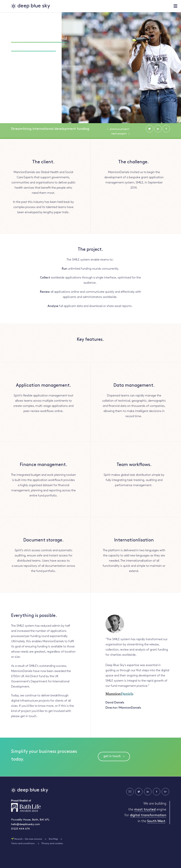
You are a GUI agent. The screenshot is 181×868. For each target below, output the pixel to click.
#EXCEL (16, 58)
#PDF (30, 58)
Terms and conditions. (23, 844)
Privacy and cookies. (53, 844)
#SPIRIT (43, 58)
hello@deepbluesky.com (26, 824)
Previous (120, 129)
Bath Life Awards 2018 (26, 806)
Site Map (53, 839)
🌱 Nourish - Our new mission (27, 839)
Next (119, 134)
